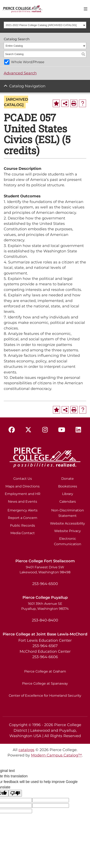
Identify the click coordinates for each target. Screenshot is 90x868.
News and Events (22, 502)
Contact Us (23, 479)
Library (68, 494)
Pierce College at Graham (45, 671)
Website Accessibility (67, 523)
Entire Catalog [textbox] (14, 46)
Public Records (22, 525)
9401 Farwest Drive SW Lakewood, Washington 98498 (45, 570)
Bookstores (68, 486)
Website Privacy (67, 531)
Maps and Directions (22, 486)
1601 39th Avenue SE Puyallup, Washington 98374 (45, 606)
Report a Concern (23, 518)
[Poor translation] (15, 793)
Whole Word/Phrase (28, 62)
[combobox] (45, 25)
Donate (67, 479)
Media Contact (23, 533)
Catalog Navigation (27, 86)
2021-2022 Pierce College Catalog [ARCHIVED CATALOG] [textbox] (41, 25)
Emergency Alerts (22, 510)
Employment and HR (23, 494)
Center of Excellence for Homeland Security (45, 696)
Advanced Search (20, 73)
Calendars (68, 502)
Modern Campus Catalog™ (56, 755)
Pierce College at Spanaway (45, 683)
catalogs (26, 750)
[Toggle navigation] (86, 9)
